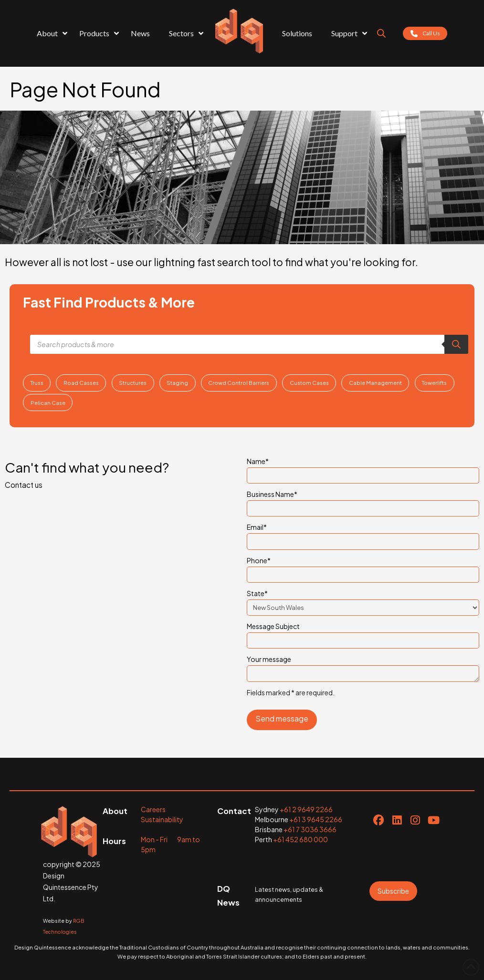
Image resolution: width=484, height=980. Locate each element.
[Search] (456, 344)
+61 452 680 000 (300, 839)
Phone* (363, 568)
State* (363, 601)
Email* (363, 535)
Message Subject (363, 634)
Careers (153, 809)
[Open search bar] (381, 33)
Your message (363, 665)
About (115, 811)
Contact (234, 811)
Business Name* (363, 502)
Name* (363, 469)
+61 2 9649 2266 (306, 809)
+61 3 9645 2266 (316, 819)
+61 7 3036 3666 (310, 829)
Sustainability (162, 819)
